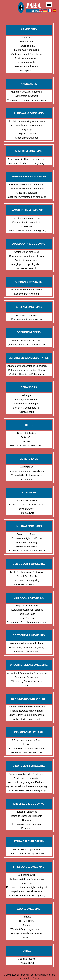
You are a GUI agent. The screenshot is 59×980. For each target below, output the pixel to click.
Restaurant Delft (26, 62)
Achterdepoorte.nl (26, 268)
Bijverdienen (27, 467)
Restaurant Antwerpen (26, 58)
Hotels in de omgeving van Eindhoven (27, 782)
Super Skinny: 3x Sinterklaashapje (26, 715)
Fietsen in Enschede (27, 812)
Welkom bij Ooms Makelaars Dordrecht (27, 683)
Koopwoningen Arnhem (27, 294)
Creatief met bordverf (27, 500)
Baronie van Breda (27, 534)
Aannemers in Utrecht (27, 96)
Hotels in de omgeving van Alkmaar (27, 121)
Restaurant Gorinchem (27, 677)
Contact (37, 978)
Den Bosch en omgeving (27, 580)
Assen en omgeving (27, 315)
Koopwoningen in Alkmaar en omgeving (27, 127)
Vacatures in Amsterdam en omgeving (26, 230)
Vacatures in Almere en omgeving (27, 163)
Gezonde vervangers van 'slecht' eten (27, 707)
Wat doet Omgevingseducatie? (27, 929)
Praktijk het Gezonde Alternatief (27, 711)
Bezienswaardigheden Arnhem (27, 290)
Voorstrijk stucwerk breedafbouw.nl (27, 551)
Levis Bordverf (27, 509)
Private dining (27, 963)
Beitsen (27, 441)
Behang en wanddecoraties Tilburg (27, 370)
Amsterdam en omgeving (27, 218)
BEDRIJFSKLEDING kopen (27, 340)
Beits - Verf (27, 437)
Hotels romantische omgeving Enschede (27, 826)
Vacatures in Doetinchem (26, 652)
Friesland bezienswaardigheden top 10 (27, 887)
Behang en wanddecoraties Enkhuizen (27, 366)
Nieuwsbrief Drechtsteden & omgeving (27, 673)
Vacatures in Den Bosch (27, 584)
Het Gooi (27, 917)
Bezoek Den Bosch (27, 576)
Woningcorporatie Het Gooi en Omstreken (27, 935)
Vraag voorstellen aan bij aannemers (27, 100)
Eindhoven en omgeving (27, 778)
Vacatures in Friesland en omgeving (27, 895)
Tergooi (27, 925)
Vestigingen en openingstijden (27, 264)
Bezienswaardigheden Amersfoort (27, 184)
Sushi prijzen (27, 70)
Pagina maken (37, 975)
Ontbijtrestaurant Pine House (27, 54)
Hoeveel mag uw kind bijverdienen (26, 471)
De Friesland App (27, 875)
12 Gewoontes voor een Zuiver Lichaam (27, 742)
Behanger (27, 395)
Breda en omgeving (27, 542)
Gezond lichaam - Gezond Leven (27, 748)
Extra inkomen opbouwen (27, 849)
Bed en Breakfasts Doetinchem (27, 643)
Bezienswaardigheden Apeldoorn (27, 256)
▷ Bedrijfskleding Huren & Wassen (27, 344)
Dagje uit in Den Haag (27, 606)
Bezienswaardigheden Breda (27, 538)
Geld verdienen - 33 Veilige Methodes (27, 854)
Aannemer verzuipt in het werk (27, 92)
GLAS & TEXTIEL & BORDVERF (27, 505)
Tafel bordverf (27, 513)
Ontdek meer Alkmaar (27, 138)
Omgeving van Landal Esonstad (27, 891)
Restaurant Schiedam (27, 66)
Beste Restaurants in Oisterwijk (26, 572)
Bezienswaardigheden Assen (27, 319)
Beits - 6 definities (26, 433)
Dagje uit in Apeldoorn (27, 260)
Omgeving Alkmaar (27, 134)
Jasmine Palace (27, 959)
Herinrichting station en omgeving (27, 647)
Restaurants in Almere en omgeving (27, 159)
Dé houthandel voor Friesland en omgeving (27, 881)
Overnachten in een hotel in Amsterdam (27, 224)
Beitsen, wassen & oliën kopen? (27, 445)
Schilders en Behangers (27, 404)
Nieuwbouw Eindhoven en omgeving (27, 790)
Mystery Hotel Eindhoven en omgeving (27, 786)
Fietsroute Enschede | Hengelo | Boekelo (27, 818)
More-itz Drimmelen (27, 546)
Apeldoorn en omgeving (26, 252)
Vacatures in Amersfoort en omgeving (27, 197)
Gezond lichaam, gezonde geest (27, 753)
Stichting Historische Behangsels (26, 374)
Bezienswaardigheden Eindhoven (27, 774)
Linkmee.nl (22, 975)
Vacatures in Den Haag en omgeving (27, 622)
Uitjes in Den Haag (27, 618)
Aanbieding (27, 37)
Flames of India (27, 46)
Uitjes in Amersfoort (27, 193)
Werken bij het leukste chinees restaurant (27, 477)
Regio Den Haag (27, 614)
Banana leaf (27, 42)
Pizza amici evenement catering (27, 610)
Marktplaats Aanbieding (27, 50)
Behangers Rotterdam (27, 399)
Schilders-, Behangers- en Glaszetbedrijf (27, 410)
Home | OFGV (27, 921)
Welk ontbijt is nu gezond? (27, 719)
